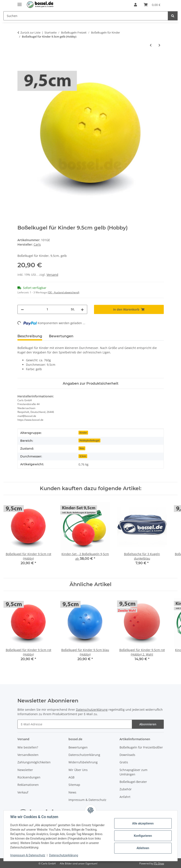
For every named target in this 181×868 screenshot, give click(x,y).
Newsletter (25, 770)
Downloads (127, 755)
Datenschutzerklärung (64, 855)
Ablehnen (143, 848)
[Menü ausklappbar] (20, 3)
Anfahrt (125, 797)
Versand (52, 275)
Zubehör (126, 789)
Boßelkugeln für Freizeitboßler (141, 747)
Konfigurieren (143, 836)
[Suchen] (173, 16)
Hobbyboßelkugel (89, 440)
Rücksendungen (29, 777)
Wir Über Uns (78, 770)
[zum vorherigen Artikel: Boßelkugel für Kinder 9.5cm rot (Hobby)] (151, 45)
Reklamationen (28, 785)
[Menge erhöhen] (82, 309)
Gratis (124, 762)
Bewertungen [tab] (61, 336)
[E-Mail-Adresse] (75, 724)
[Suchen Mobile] (86, 16)
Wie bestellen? (28, 747)
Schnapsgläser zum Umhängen (133, 772)
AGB (71, 777)
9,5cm (83, 456)
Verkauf (23, 792)
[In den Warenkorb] (21, 59)
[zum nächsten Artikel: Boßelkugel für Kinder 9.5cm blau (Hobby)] (159, 45)
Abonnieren (148, 724)
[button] (135, 5)
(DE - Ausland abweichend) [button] (63, 292)
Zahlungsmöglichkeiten (34, 762)
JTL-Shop (159, 863)
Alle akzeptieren (143, 823)
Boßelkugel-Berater (133, 782)
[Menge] (47, 309)
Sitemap (74, 785)
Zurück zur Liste (30, 32)
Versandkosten (28, 755)
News (72, 792)
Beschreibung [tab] (30, 336)
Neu (82, 448)
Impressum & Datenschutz (28, 855)
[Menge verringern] (22, 309)
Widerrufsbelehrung (83, 762)
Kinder (83, 433)
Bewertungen (78, 747)
